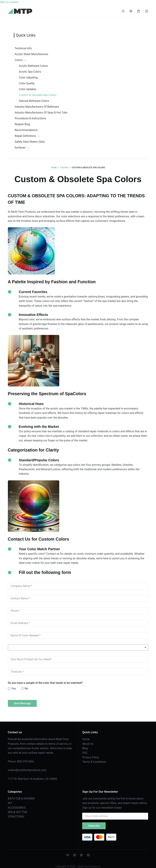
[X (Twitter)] (75, 855)
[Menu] (147, 11)
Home (86, 739)
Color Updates (28, 89)
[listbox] (78, 647)
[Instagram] (81, 855)
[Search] (123, 11)
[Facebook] (68, 855)
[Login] (131, 11)
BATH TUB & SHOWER (21, 799)
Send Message (22, 703)
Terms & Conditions (94, 762)
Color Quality (27, 83)
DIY (10, 803)
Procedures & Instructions (30, 118)
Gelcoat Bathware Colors (34, 101)
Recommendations (26, 130)
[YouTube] (88, 855)
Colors (19, 60)
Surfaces (20, 148)
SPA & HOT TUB (17, 812)
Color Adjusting (28, 78)
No (26, 689)
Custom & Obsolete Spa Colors (38, 95)
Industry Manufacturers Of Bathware (37, 107)
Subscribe (94, 826)
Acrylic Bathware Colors (33, 66)
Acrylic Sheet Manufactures (32, 54)
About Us (88, 744)
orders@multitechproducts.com (27, 770)
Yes (14, 689)
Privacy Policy (91, 757)
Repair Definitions (25, 136)
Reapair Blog (22, 124)
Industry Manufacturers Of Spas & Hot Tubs (41, 113)
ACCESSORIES (17, 808)
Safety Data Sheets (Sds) (30, 142)
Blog (85, 748)
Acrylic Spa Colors (30, 72)
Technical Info (23, 48)
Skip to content (9, 2)
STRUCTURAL (16, 817)
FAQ (85, 753)
